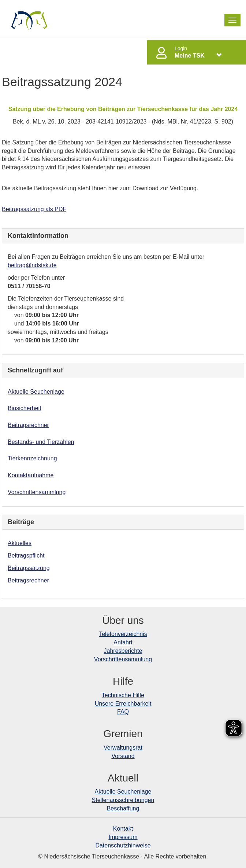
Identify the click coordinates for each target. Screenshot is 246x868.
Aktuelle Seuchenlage (36, 392)
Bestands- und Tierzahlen (41, 442)
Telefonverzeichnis (123, 634)
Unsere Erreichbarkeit (123, 704)
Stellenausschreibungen (123, 800)
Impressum (123, 837)
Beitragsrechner (28, 425)
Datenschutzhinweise (123, 845)
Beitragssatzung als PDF (34, 209)
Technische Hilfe (123, 695)
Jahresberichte (123, 651)
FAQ (123, 712)
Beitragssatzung (29, 568)
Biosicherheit (25, 408)
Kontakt (123, 829)
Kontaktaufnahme (31, 475)
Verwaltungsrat (123, 748)
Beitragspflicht (26, 556)
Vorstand (123, 756)
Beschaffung (123, 808)
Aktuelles (20, 543)
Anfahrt (123, 642)
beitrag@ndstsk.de (32, 265)
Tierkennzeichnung (32, 458)
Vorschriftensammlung (37, 492)
